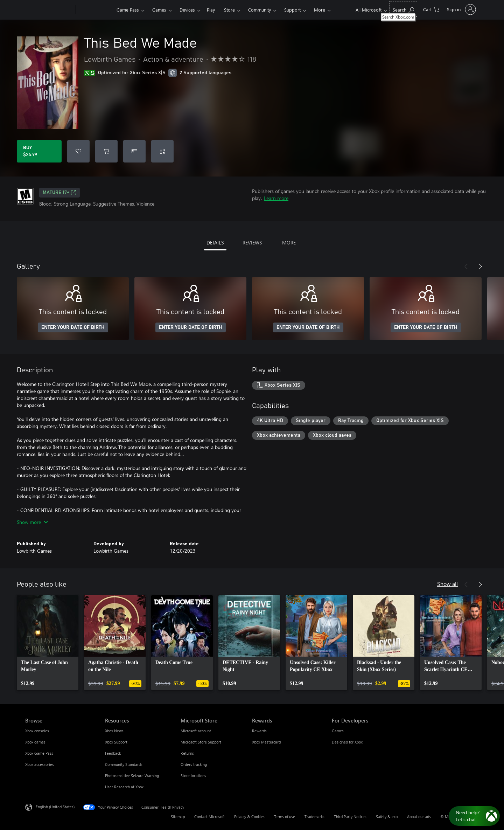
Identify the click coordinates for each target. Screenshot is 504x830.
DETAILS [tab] (215, 243)
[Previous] (466, 267)
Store (229, 10)
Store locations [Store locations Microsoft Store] (193, 776)
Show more (32, 522)
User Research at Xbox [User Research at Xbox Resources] (124, 787)
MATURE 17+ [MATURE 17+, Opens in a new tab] (59, 193)
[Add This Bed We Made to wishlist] (78, 151)
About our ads (419, 817)
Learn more (276, 198)
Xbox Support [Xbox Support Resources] (116, 742)
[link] (48, 643)
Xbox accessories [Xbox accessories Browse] (40, 764)
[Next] (480, 267)
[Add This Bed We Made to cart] (106, 151)
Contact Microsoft (209, 817)
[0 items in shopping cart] (431, 9)
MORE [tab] (289, 243)
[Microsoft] (49, 10)
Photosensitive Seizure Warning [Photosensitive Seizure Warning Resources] (132, 776)
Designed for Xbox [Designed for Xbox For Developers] (347, 742)
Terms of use (285, 817)
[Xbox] (95, 10)
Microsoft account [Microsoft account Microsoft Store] (196, 731)
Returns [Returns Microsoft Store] (187, 753)
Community (260, 10)
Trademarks (314, 817)
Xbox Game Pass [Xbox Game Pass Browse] (39, 753)
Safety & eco (387, 817)
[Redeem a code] (162, 151)
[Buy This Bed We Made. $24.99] (39, 151)
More (320, 10)
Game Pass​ (128, 10)
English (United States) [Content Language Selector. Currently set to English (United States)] (55, 807)
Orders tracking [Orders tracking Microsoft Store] (194, 764)
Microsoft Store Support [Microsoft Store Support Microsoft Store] (201, 742)
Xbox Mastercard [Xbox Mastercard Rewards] (266, 742)
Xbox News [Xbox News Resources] (114, 731)
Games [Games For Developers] (338, 731)
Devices (187, 10)
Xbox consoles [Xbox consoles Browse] (37, 731)
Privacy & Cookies (249, 817)
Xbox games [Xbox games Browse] (35, 742)
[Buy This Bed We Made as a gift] (134, 151)
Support (292, 10)
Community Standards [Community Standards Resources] (124, 764)
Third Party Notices (350, 817)
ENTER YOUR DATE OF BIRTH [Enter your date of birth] (73, 327)
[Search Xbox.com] (403, 9)
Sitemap (178, 817)
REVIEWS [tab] (252, 243)
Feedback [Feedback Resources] (113, 753)
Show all (447, 584)
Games (159, 10)
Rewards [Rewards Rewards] (259, 731)
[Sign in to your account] (461, 9)
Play (211, 10)
